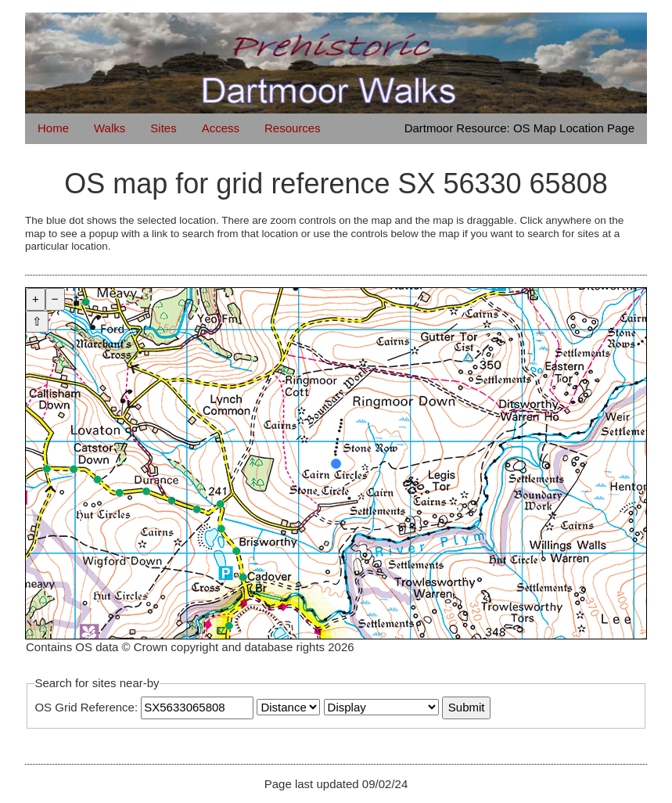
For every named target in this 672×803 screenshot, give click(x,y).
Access (221, 128)
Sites (163, 128)
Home (53, 128)
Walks (110, 128)
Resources (293, 128)
